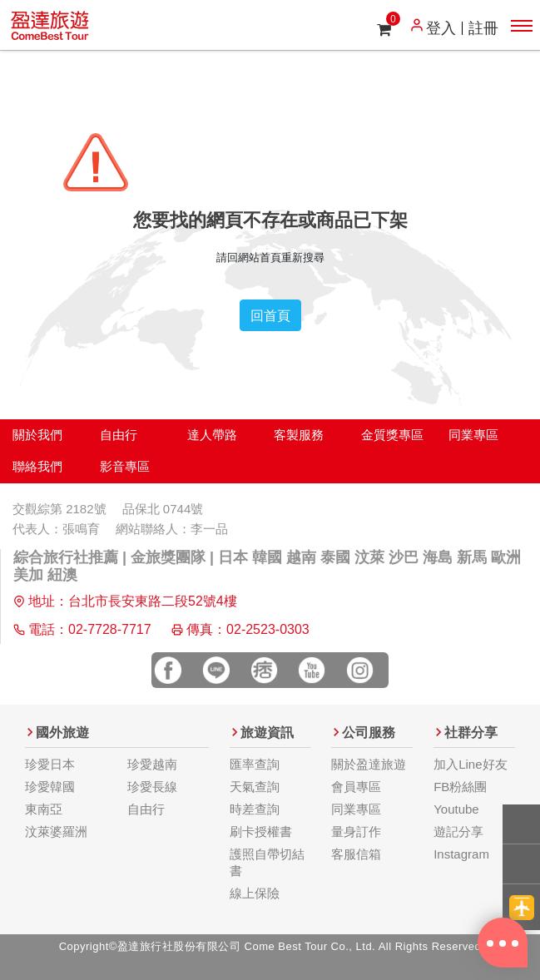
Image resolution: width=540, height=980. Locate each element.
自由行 (119, 435)
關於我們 (37, 435)
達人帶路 (212, 435)
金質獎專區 (392, 435)
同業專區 (473, 435)
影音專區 (125, 466)
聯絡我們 (37, 466)
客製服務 (299, 435)
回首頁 (270, 315)
